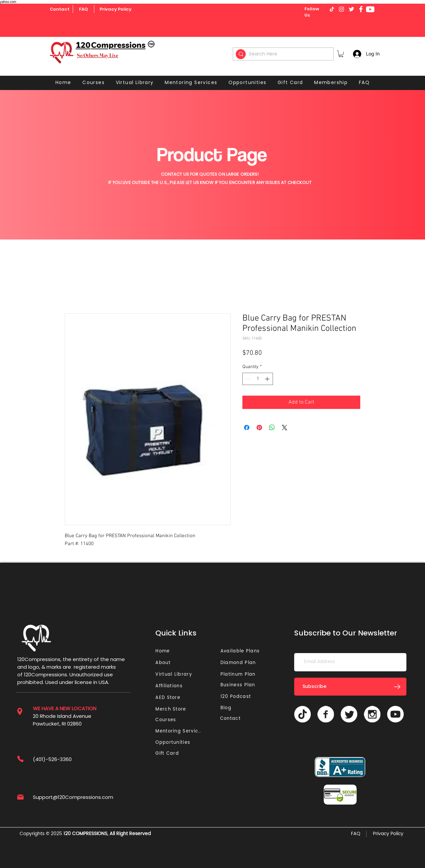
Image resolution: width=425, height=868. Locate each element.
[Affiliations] (171, 686)
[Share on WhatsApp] (272, 428)
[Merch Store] (173, 709)
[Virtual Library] (181, 675)
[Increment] (268, 379)
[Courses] (168, 720)
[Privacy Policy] (116, 9)
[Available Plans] (241, 651)
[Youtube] (370, 9)
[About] (165, 663)
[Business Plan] (240, 685)
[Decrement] (248, 379)
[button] (341, 54)
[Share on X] (285, 428)
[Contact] (60, 9)
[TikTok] (302, 714)
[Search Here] (284, 54)
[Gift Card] (168, 754)
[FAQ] (83, 9)
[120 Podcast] (237, 697)
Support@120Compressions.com (73, 797)
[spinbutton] (258, 379)
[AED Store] (169, 698)
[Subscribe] (350, 687)
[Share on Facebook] (247, 428)
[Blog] (229, 708)
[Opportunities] (174, 743)
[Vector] (326, 714)
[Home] (164, 651)
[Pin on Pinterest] (259, 428)
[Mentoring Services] (180, 731)
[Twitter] (349, 714)
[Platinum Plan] (240, 675)
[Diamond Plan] (240, 663)
